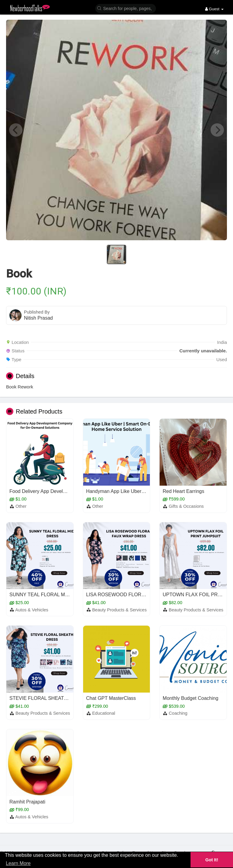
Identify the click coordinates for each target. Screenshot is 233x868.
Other (21, 506)
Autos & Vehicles (32, 610)
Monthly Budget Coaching (190, 698)
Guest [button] (214, 9)
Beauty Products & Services (120, 610)
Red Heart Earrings (183, 491)
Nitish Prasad (38, 318)
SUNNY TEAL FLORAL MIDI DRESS (49, 595)
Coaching (178, 713)
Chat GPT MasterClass (111, 698)
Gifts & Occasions (186, 506)
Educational (104, 713)
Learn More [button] (18, 863)
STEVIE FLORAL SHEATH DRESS (47, 698)
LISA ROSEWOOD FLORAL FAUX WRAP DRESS (141, 595)
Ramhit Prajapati (27, 802)
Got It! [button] (212, 860)
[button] (126, 8)
